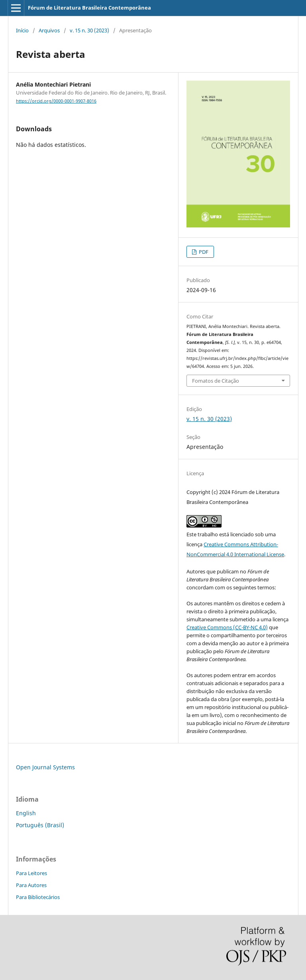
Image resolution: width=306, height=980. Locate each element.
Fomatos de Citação (216, 381)
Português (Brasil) (40, 825)
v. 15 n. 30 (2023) (89, 30)
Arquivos (49, 30)
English (26, 813)
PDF (203, 252)
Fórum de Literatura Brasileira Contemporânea (89, 8)
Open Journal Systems (45, 767)
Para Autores (31, 885)
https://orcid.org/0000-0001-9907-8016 (56, 101)
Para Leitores (31, 873)
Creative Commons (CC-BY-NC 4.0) (227, 627)
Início (22, 30)
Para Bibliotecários (38, 897)
